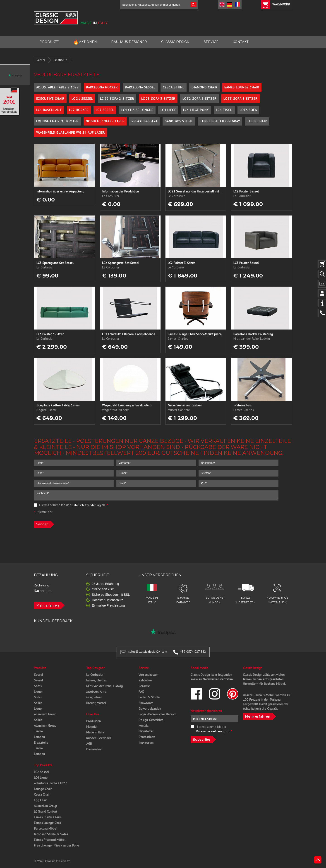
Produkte (40, 668)
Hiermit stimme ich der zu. (71, 505)
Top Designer (95, 668)
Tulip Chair (257, 121)
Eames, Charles (96, 680)
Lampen (39, 737)
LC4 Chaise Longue (137, 110)
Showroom (146, 703)
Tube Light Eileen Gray (220, 121)
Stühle (38, 703)
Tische (38, 731)
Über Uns (93, 714)
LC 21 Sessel (82, 99)
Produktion (93, 721)
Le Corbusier (95, 675)
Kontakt (143, 726)
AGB (89, 744)
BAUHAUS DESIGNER (129, 42)
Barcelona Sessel (140, 87)
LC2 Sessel (41, 772)
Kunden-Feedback (98, 738)
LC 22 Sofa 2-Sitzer (117, 99)
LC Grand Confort (46, 811)
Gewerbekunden (150, 709)
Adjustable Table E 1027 (58, 87)
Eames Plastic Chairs (48, 817)
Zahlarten (145, 680)
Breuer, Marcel (96, 703)
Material (92, 727)
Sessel (38, 675)
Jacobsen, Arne (96, 692)
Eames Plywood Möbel (50, 840)
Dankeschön (94, 749)
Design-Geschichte (151, 720)
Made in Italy (95, 732)
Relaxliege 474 (145, 121)
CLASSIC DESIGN (175, 42)
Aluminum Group (45, 714)
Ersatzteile (60, 60)
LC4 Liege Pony (196, 110)
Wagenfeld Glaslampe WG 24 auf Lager (71, 133)
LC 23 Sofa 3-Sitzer (158, 99)
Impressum (146, 742)
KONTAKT (241, 42)
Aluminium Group (46, 806)
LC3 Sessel (105, 110)
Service (41, 60)
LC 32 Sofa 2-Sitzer (199, 99)
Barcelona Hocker (102, 87)
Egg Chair (40, 800)
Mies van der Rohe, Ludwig (104, 686)
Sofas (38, 686)
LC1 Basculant (49, 110)
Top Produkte (43, 765)
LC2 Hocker (79, 110)
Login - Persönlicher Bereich (157, 714)
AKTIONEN (85, 42)
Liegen (39, 692)
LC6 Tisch (224, 110)
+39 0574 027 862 (193, 652)
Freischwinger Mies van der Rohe (56, 845)
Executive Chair (50, 99)
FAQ (141, 692)
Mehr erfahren (48, 605)
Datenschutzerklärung (86, 505)
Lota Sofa (248, 110)
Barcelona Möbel (46, 828)
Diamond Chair (204, 87)
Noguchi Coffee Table (105, 121)
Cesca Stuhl (174, 87)
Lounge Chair (43, 789)
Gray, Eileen (94, 697)
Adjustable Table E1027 (50, 783)
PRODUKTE (49, 42)
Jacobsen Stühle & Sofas (51, 834)
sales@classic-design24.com (148, 652)
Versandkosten (148, 675)
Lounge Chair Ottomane (57, 121)
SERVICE (211, 42)
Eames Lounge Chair (242, 87)
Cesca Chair (42, 794)
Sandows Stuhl (179, 121)
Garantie (144, 686)
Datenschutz (147, 737)
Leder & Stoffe (149, 697)
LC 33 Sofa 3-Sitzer (240, 99)
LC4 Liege (168, 110)
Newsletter (146, 731)
